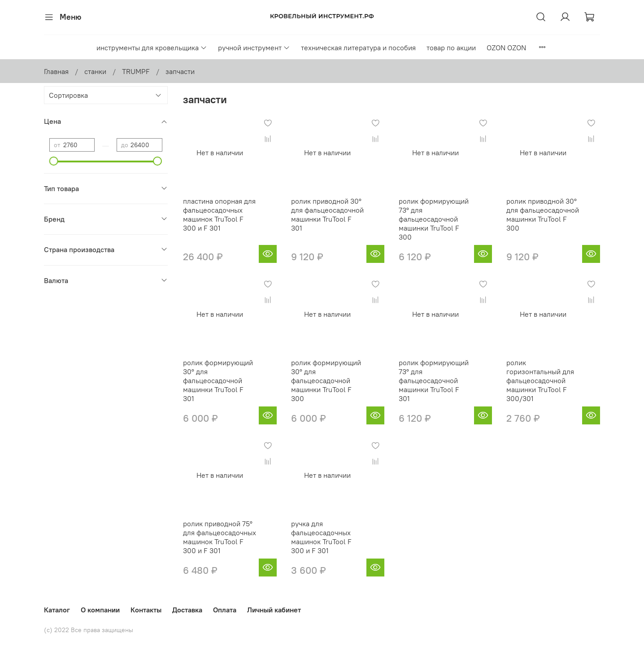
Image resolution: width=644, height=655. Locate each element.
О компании (100, 610)
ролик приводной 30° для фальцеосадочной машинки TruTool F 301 (327, 214)
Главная (56, 71)
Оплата (225, 610)
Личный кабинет (274, 610)
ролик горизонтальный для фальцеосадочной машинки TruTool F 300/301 (540, 380)
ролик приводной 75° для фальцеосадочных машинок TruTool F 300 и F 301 (220, 537)
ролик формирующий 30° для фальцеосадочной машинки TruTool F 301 (218, 380)
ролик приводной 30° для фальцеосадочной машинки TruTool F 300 (543, 214)
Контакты (146, 610)
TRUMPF (136, 71)
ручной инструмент (254, 48)
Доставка (187, 610)
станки (95, 71)
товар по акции (451, 48)
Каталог (57, 610)
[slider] (54, 161)
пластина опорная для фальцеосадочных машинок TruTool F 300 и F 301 (219, 214)
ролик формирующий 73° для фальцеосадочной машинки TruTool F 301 (434, 380)
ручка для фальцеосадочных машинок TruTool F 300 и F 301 (321, 537)
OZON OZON (506, 48)
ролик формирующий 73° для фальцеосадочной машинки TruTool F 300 (434, 219)
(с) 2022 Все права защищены (89, 630)
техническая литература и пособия (358, 48)
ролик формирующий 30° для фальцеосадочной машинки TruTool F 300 (326, 380)
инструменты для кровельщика (152, 48)
